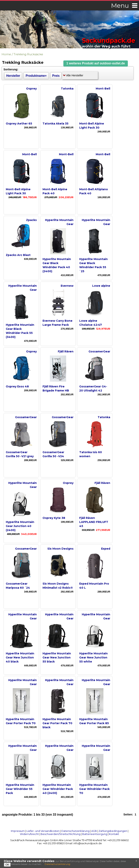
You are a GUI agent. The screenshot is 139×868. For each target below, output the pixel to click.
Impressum (18, 831)
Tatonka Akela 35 (55, 124)
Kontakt (114, 834)
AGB (94, 831)
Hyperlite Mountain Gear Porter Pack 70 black (57, 723)
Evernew (67, 286)
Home (6, 54)
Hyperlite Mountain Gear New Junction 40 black (20, 657)
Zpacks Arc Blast (18, 255)
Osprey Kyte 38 (54, 518)
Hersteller (13, 76)
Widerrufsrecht (29, 834)
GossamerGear (99, 351)
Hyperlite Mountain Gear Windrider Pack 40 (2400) (58, 789)
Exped (106, 549)
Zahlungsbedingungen (113, 831)
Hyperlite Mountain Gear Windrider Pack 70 (94, 789)
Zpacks (31, 220)
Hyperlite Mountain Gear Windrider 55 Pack (20, 789)
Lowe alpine (101, 286)
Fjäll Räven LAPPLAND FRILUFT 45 (94, 522)
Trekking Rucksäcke (28, 54)
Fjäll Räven (66, 351)
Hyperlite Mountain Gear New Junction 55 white (93, 657)
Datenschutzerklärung (75, 831)
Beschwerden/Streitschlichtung (61, 834)
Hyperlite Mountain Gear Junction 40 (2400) (20, 526)
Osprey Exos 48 (17, 386)
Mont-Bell (103, 89)
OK (7, 865)
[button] (96, 64)
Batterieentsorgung (95, 834)
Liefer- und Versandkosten (43, 831)
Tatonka (67, 89)
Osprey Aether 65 (19, 124)
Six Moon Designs (60, 549)
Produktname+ (36, 76)
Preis (56, 76)
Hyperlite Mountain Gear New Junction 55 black (57, 657)
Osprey (31, 89)
